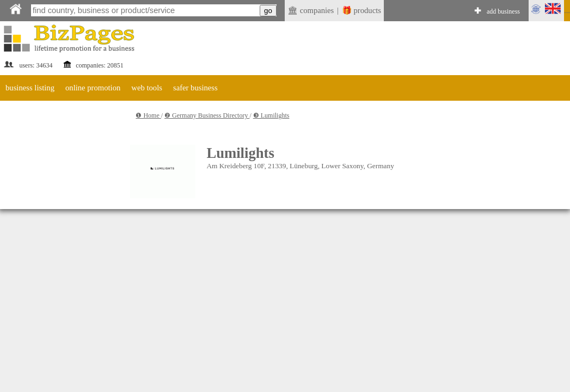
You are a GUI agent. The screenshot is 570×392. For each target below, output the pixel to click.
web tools (147, 88)
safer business (195, 88)
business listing (30, 88)
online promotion (93, 88)
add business (503, 11)
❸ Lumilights (271, 115)
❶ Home (148, 115)
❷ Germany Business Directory (207, 115)
